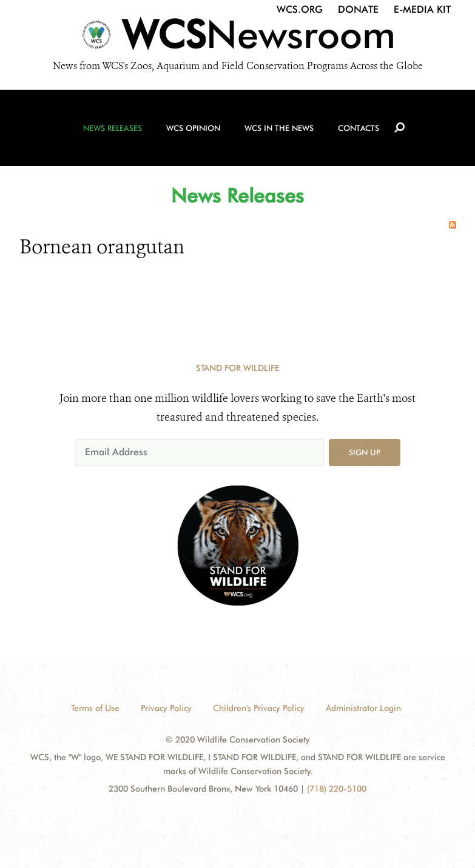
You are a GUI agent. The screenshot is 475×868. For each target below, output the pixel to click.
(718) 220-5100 (337, 789)
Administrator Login (363, 708)
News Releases (113, 128)
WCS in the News (279, 128)
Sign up (365, 452)
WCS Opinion (193, 128)
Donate (358, 9)
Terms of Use (95, 708)
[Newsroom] (238, 38)
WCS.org (300, 9)
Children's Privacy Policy (259, 708)
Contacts (359, 128)
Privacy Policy (166, 708)
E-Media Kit (422, 9)
